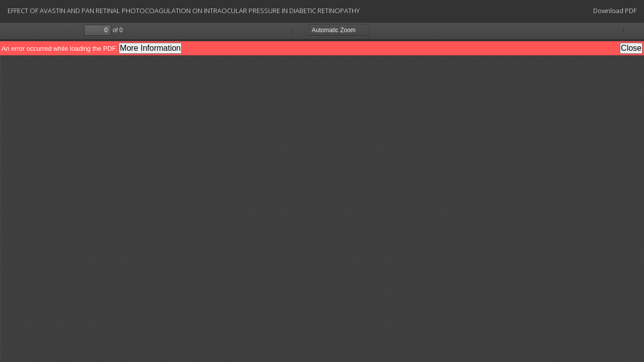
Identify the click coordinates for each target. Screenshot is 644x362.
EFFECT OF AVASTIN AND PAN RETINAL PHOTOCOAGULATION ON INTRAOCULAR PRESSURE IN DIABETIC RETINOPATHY (184, 11)
